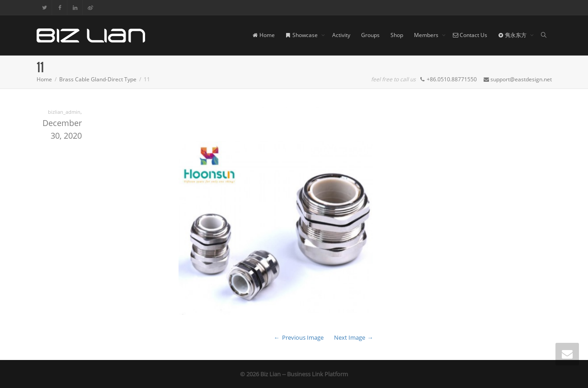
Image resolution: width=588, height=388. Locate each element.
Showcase (302, 35)
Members (427, 35)
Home (264, 35)
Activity (341, 35)
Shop (397, 35)
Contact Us (470, 35)
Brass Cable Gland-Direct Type (98, 79)
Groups (370, 35)
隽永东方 (513, 35)
